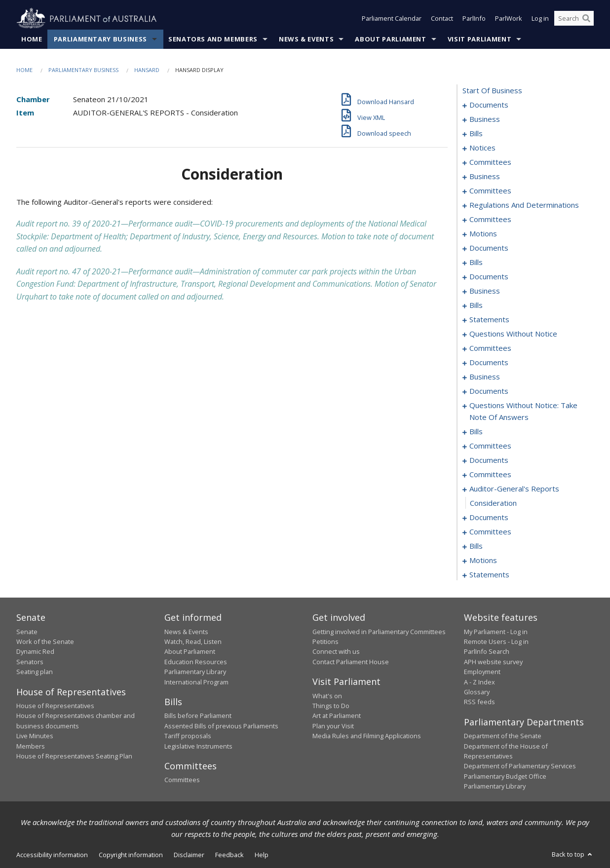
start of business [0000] (492, 91)
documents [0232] (489, 460)
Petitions (325, 642)
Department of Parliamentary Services (520, 766)
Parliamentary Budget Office (505, 776)
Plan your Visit (333, 726)
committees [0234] (490, 475)
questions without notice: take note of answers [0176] (523, 412)
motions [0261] (483, 561)
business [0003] (485, 119)
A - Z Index (479, 682)
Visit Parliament (479, 39)
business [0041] (485, 177)
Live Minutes (35, 736)
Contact (442, 19)
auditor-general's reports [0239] (514, 489)
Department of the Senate (503, 736)
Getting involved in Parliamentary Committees (379, 632)
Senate (27, 632)
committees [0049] (490, 220)
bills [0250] (476, 546)
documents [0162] (489, 391)
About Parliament (390, 39)
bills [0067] (476, 263)
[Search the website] (574, 19)
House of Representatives (55, 706)
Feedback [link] (229, 855)
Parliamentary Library (195, 672)
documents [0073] (489, 277)
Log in (540, 19)
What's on (327, 696)
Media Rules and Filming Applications (367, 736)
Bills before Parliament (198, 716)
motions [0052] (483, 234)
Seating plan (35, 672)
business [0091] (485, 291)
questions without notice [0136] (513, 334)
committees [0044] (490, 191)
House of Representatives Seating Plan (74, 756)
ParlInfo (474, 19)
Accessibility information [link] (52, 855)
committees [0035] (490, 162)
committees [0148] (490, 348)
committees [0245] (490, 532)
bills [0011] (476, 134)
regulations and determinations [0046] (524, 205)
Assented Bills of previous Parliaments (221, 726)
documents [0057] (489, 248)
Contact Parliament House (351, 662)
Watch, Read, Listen (193, 642)
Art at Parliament (337, 716)
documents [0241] (489, 518)
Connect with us (336, 652)
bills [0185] (476, 432)
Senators (30, 662)
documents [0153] (489, 363)
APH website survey (493, 662)
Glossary (477, 692)
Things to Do (331, 706)
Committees (182, 780)
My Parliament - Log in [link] (496, 632)
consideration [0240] (493, 503)
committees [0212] (490, 446)
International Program (196, 682)
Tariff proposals (188, 736)
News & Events (306, 39)
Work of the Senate (45, 642)
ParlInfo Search (487, 652)
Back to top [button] (573, 854)
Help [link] (262, 855)
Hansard (147, 70)
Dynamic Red (35, 652)
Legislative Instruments (198, 746)
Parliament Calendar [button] (392, 19)
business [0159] (485, 377)
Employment (482, 672)
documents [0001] (489, 105)
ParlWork (509, 19)
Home (32, 39)
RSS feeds (479, 702)
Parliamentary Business (100, 39)
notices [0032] (482, 148)
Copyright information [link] (131, 855)
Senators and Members (213, 39)
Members (31, 746)
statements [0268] (489, 575)
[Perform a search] (586, 19)
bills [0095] (476, 305)
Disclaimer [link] (189, 855)
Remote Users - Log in (496, 642)
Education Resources (196, 662)
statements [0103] (489, 320)
